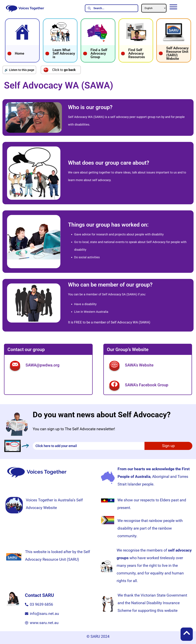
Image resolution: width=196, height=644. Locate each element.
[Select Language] (154, 8)
